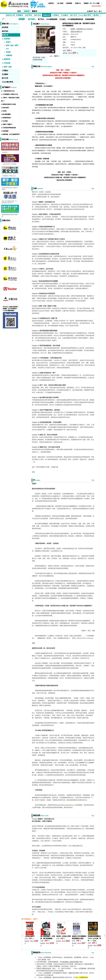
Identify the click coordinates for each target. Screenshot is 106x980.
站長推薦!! (6, 131)
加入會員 (60, 3)
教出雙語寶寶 (6, 114)
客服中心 (78, 3)
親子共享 (74, 15)
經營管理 (7, 59)
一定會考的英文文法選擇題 (9, 164)
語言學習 (29, 15)
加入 (96, 11)
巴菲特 (4, 111)
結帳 (98, 3)
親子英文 (41, 19)
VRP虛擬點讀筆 (52, 19)
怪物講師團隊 (90, 19)
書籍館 (27, 11)
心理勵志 (56, 15)
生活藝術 (65, 15)
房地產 (8, 52)
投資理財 (7, 39)
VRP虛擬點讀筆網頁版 (75, 19)
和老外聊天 (6, 108)
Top (93, 67)
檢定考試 (38, 15)
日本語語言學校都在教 (9, 128)
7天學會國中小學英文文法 (10, 94)
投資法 (8, 42)
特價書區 (20, 15)
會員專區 (69, 3)
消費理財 (9, 55)
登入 (100, 11)
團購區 (35, 11)
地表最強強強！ (7, 118)
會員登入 (51, 3)
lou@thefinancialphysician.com (67, 805)
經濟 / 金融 (8, 67)
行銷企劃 (7, 63)
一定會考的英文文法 (8, 91)
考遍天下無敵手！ (8, 124)
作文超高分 (5, 152)
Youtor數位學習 (85, 15)
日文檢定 (62, 19)
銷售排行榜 (11, 15)
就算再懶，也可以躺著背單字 (11, 134)
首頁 (19, 11)
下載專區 (96, 15)
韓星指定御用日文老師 (9, 104)
